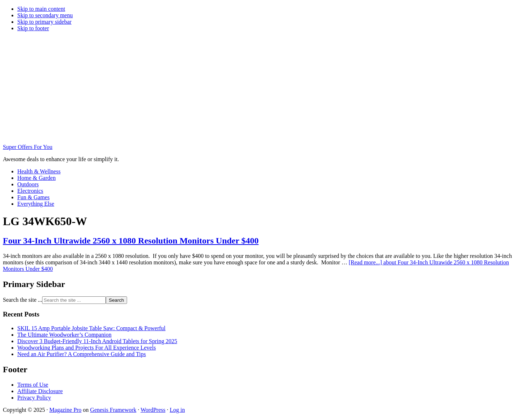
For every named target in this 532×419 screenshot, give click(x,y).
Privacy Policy (34, 398)
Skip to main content (41, 9)
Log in (177, 410)
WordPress (153, 410)
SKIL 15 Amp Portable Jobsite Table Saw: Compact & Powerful (91, 328)
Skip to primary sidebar (44, 22)
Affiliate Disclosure (40, 391)
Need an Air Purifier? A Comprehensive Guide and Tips (82, 354)
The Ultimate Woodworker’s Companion (64, 335)
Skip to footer (33, 28)
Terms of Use (33, 385)
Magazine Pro (65, 410)
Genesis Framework (113, 410)
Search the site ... (22, 300)
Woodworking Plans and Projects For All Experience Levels (87, 348)
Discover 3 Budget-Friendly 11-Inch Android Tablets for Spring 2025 (97, 341)
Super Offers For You (28, 147)
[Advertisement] (266, 88)
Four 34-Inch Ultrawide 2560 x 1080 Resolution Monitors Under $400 (131, 241)
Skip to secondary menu (45, 15)
